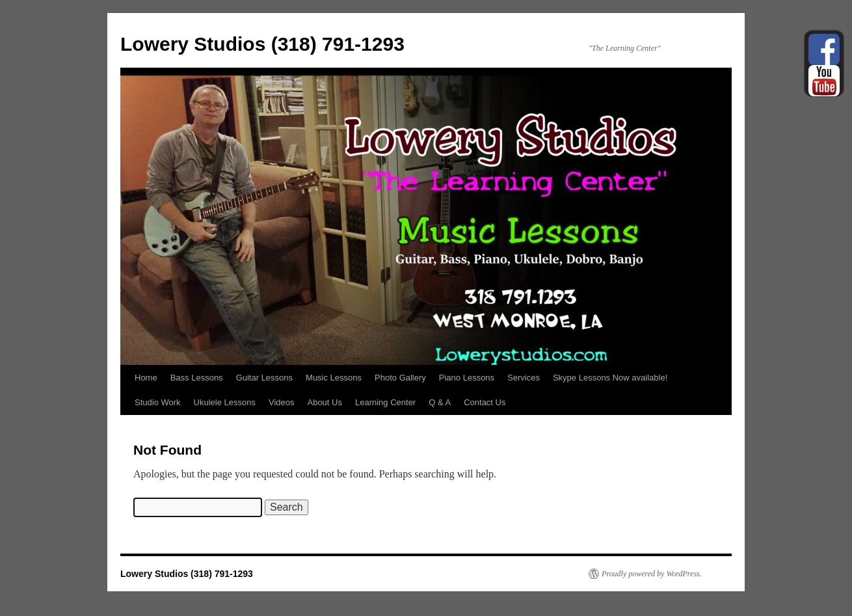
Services (524, 378)
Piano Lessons (467, 378)
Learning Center (385, 402)
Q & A (440, 402)
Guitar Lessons (264, 378)
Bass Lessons (197, 378)
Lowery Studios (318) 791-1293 (262, 44)
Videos (282, 402)
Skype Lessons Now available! (610, 378)
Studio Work (158, 402)
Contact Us (485, 402)
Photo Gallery (400, 378)
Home (146, 378)
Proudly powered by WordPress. (652, 574)
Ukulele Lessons (225, 402)
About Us (324, 402)
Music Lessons (334, 378)
